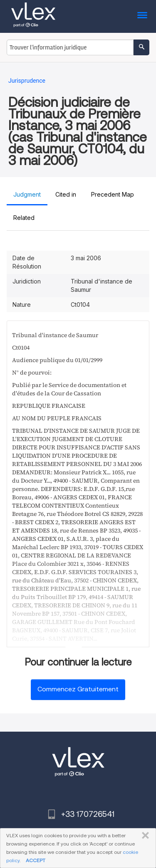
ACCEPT (36, 860)
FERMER (144, 836)
